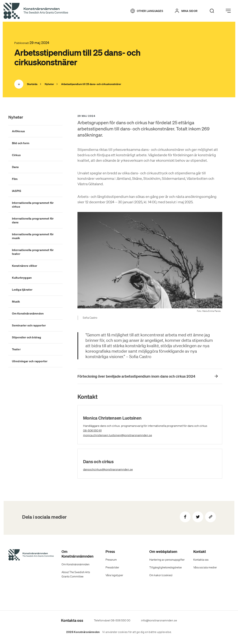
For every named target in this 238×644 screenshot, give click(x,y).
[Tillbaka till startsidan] (36, 11)
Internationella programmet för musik (33, 236)
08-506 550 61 (98, 430)
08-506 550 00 (121, 620)
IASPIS (17, 191)
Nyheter (16, 117)
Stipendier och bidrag (27, 337)
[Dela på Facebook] (185, 517)
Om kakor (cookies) (161, 575)
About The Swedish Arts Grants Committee (76, 574)
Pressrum (111, 560)
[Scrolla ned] (19, 84)
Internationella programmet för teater (33, 252)
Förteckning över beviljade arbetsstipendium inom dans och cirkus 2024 (136, 376)
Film (15, 179)
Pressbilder (112, 568)
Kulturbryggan (22, 278)
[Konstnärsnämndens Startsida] (31, 555)
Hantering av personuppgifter (167, 560)
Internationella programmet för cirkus (33, 205)
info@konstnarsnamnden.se (159, 620)
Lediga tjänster (22, 290)
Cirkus (16, 155)
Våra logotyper (114, 575)
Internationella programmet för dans (33, 220)
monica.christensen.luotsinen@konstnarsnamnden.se (134, 435)
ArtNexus (18, 131)
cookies (123, 632)
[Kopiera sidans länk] (210, 517)
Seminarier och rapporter (29, 325)
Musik (16, 301)
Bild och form (21, 143)
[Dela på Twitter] (198, 517)
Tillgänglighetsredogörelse (166, 568)
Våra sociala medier (205, 568)
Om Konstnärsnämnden (28, 313)
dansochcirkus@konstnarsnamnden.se (124, 469)
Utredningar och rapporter (30, 361)
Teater (16, 349)
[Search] (212, 11)
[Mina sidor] (186, 11)
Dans (15, 167)
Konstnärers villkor (25, 266)
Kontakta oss (201, 560)
